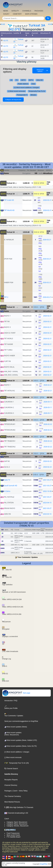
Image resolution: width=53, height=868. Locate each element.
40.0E (50, 24)
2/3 (47, 476)
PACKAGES (39, 11)
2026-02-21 (47, 200)
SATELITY (15, 11)
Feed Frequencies (13, 833)
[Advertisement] (26, 135)
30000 (49, 474)
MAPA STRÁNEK (31, 14)
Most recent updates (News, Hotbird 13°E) (21, 740)
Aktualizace (48, 173)
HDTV (23, 80)
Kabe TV (7, 480)
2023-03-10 (47, 514)
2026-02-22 (48, 424)
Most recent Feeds (13, 835)
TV (17, 80)
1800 (49, 306)
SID (36, 173)
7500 (48, 182)
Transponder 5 (22, 95)
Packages (8, 791)
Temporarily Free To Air (37, 91)
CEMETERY (17, 14)
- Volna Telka (22, 791)
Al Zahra (7, 491)
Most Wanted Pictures (12, 802)
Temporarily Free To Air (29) (17, 763)
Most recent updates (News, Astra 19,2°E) (21, 746)
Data (33, 84)
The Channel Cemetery (13, 796)
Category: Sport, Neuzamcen (17, 822)
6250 (48, 193)
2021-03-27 (47, 480)
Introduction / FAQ (11, 701)
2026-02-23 (47, 461)
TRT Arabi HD (9, 200)
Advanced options (42, 70)
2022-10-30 (47, 491)
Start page (16, 693)
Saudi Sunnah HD (11, 486)
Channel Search (11, 769)
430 (48, 397)
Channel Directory (11, 785)
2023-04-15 (47, 503)
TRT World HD (9, 210)
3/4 (48, 184)
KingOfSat (44, 864)
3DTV (31, 80)
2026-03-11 (48, 402)
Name (6, 173)
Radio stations (23, 84)
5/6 (48, 195)
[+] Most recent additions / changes (26, 88)
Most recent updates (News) (16, 727)
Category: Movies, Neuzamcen (18, 826)
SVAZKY (6, 14)
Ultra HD (40, 80)
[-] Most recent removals (17, 91)
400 (48, 381)
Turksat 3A (37, 25)
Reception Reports (11, 780)
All (11, 80)
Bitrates (33, 95)
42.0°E (15, 29)
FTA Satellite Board (14, 837)
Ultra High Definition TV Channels (19, 807)
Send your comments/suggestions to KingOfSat (21, 721)
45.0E (3, 24)
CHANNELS (27, 11)
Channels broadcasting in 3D (16, 813)
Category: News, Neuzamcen (17, 824)
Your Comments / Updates (28, 557)
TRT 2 (6, 297)
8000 (48, 231)
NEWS (6, 11)
